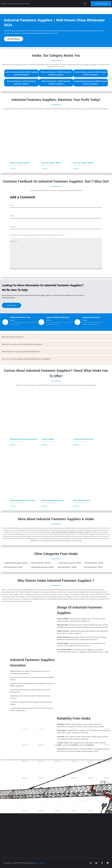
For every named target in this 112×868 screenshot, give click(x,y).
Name (12, 205)
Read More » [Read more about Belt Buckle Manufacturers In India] (13, 506)
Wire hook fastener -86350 (51, 163)
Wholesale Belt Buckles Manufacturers (24, 439)
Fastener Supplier (48, 439)
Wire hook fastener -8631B (19, 163)
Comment (13, 241)
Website (13, 227)
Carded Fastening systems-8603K (70, 563)
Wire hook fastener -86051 (13, 567)
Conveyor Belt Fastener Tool (83, 439)
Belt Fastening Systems (82, 500)
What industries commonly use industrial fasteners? (21, 352)
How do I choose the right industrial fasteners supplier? (22, 344)
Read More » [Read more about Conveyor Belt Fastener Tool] (77, 445)
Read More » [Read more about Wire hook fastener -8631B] (13, 168)
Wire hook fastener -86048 (81, 532)
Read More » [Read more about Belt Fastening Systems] (77, 506)
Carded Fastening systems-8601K (62, 532)
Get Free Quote (13, 39)
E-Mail (12, 216)
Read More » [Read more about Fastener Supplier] (45, 445)
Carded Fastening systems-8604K (16, 563)
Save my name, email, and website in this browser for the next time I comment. (39, 235)
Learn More (11, 305)
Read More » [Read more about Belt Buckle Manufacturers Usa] (45, 506)
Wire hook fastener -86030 (94, 563)
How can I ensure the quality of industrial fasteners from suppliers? (26, 359)
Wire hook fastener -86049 (93, 567)
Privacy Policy (40, 863)
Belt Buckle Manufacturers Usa (53, 500)
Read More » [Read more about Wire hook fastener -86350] (45, 168)
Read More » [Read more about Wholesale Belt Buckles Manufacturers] (13, 445)
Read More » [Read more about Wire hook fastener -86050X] (77, 168)
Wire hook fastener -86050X (83, 163)
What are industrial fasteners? (13, 337)
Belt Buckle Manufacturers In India (22, 500)
